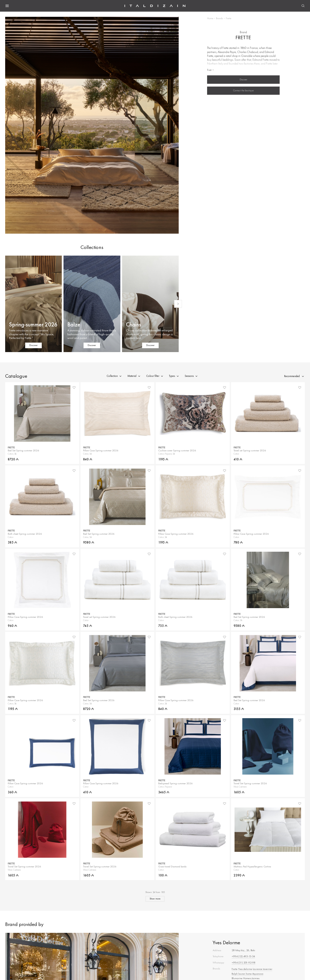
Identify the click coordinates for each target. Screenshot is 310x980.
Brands (219, 18)
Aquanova (258, 974)
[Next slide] (178, 304)
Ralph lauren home (242, 974)
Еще (211, 70)
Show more (155, 899)
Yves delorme (245, 969)
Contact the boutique (243, 90)
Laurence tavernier (263, 969)
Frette (235, 969)
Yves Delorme (226, 942)
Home (210, 18)
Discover (243, 79)
